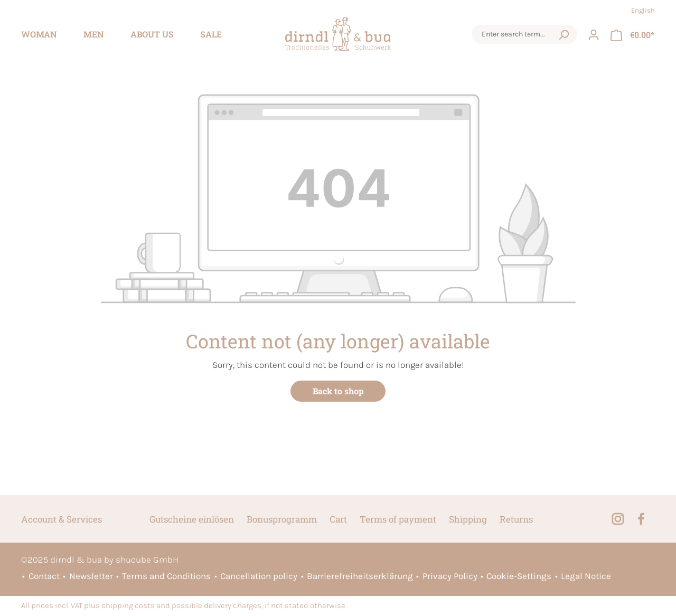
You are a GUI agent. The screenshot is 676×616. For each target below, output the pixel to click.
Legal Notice (586, 576)
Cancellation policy (259, 576)
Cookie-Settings (519, 576)
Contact (44, 576)
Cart (338, 519)
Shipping (468, 519)
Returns (516, 519)
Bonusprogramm (282, 519)
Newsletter (91, 576)
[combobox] (514, 34)
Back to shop (338, 391)
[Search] (564, 34)
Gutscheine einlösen (192, 519)
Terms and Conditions (166, 576)
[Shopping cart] (632, 34)
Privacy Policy (450, 576)
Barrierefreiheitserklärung (360, 576)
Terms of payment (398, 519)
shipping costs (128, 606)
